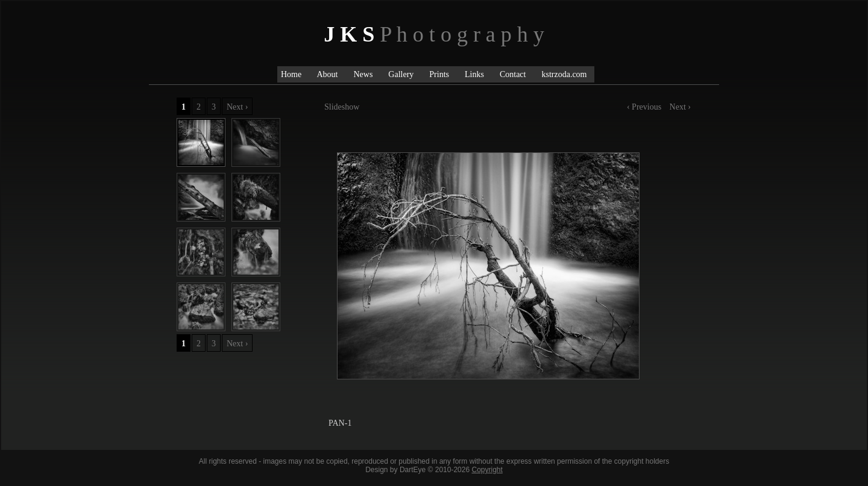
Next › (680, 107)
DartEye (413, 470)
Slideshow (342, 107)
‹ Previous (645, 107)
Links (474, 74)
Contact (513, 74)
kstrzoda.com (564, 74)
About (327, 74)
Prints (439, 74)
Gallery (401, 74)
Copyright (487, 470)
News (363, 74)
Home (293, 74)
